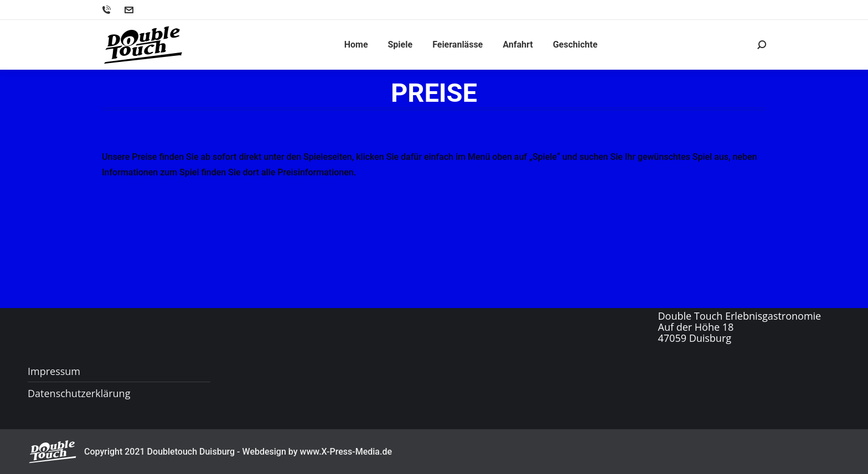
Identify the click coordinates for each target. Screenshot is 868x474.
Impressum (54, 371)
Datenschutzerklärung (79, 393)
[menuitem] (356, 45)
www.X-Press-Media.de (346, 452)
